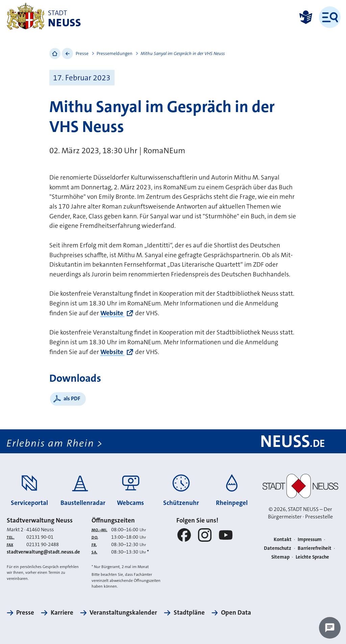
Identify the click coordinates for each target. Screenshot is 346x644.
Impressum (310, 540)
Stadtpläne (189, 612)
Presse (82, 53)
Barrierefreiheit (315, 548)
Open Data (236, 612)
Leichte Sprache (312, 557)
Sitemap (280, 557)
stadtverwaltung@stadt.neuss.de (43, 552)
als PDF (72, 398)
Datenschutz (278, 548)
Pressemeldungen (115, 53)
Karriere (62, 612)
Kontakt (283, 540)
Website (113, 313)
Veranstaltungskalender (123, 612)
